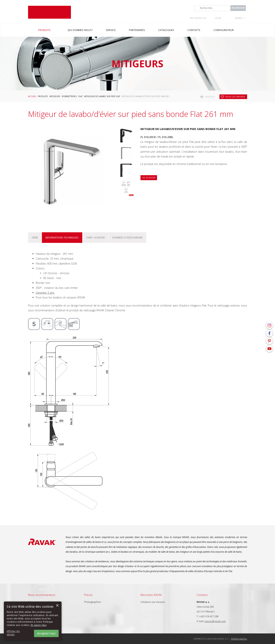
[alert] (33, 621)
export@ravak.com (215, 621)
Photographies (93, 602)
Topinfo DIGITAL (239, 639)
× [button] (57, 606)
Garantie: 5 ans (45, 293)
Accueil (32, 96)
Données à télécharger (127, 237)
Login (218, 18)
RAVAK (49, 12)
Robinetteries (69, 96)
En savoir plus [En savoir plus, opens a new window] (39, 625)
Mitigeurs (55, 96)
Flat (80, 96)
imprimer (210, 97)
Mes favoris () (198, 18)
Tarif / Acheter (95, 237)
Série (35, 237)
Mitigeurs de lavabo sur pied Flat (102, 96)
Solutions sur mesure (153, 602)
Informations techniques (62, 237)
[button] (17, 633)
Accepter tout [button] (46, 633)
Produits (43, 96)
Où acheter (149, 178)
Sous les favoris (235, 97)
